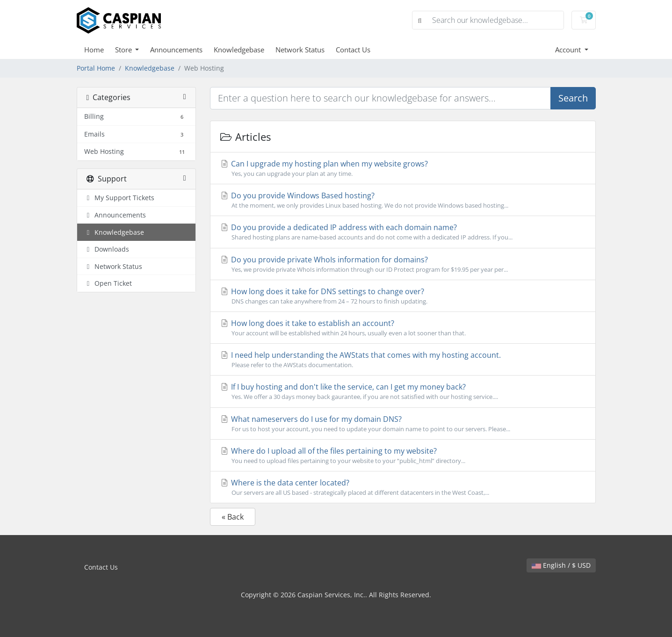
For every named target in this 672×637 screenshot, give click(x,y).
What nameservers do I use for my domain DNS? (403, 424)
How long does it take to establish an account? (403, 328)
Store (124, 50)
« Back (233, 517)
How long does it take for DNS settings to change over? (403, 296)
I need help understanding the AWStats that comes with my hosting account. (403, 360)
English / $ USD (561, 565)
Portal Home (96, 68)
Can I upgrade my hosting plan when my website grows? (403, 168)
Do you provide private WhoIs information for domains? (403, 264)
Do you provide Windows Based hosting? (403, 200)
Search (573, 98)
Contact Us (353, 50)
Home (94, 50)
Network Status (300, 50)
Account (569, 50)
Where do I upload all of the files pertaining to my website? (403, 456)
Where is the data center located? (403, 487)
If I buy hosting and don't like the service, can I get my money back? (403, 391)
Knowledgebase (239, 50)
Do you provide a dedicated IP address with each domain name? (403, 232)
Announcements (176, 50)
